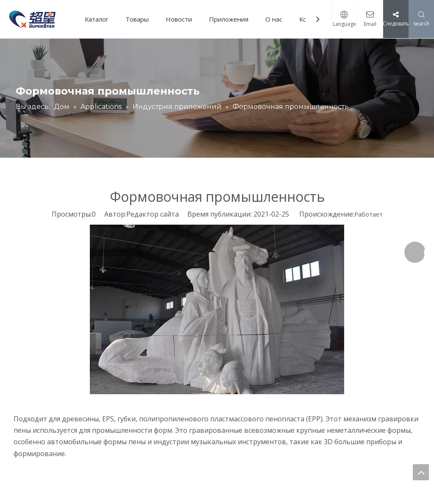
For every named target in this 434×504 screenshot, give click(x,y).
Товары (137, 19)
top (421, 472)
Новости (179, 19)
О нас (274, 19)
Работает (369, 214)
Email (370, 24)
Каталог (97, 19)
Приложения (229, 19)
